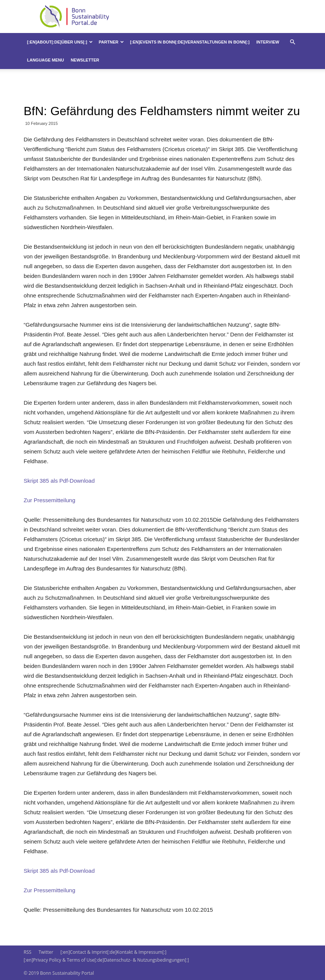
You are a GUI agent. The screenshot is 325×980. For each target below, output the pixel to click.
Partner (111, 42)
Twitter (46, 952)
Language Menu (45, 60)
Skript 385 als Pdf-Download (59, 481)
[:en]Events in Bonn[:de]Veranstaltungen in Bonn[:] (190, 42)
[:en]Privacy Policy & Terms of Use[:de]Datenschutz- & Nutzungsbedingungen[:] (106, 960)
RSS (28, 952)
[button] (292, 42)
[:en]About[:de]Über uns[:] (60, 42)
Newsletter (85, 60)
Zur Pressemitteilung (50, 500)
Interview (268, 42)
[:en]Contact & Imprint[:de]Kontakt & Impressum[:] (113, 952)
